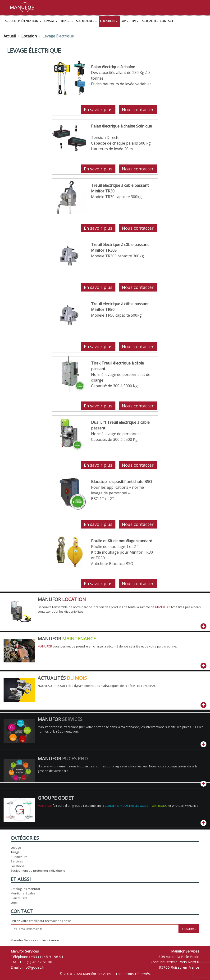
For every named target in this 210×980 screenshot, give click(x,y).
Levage (51, 22)
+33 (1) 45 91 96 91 (47, 957)
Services (17, 861)
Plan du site (19, 898)
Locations (18, 866)
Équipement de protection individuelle (38, 871)
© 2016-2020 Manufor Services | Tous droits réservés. (105, 974)
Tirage (67, 22)
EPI (136, 22)
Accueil (10, 21)
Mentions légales (23, 893)
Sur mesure (19, 857)
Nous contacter (138, 109)
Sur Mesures (87, 22)
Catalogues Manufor (25, 889)
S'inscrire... (189, 929)
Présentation (30, 22)
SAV (125, 22)
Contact (167, 21)
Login (14, 903)
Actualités (150, 21)
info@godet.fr (33, 967)
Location (109, 22)
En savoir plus (98, 109)
